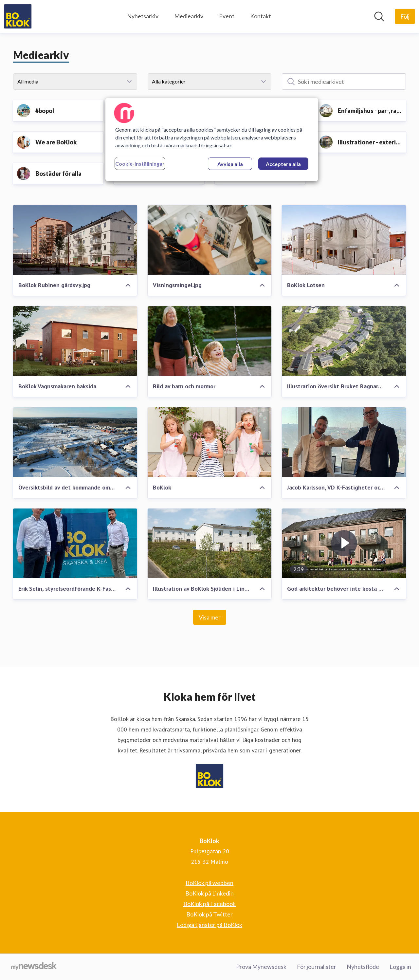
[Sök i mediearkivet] (344, 82)
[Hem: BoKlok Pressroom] (18, 16)
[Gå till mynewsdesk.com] (34, 967)
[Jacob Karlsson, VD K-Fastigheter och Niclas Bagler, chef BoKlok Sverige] (344, 442)
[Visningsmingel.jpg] (210, 240)
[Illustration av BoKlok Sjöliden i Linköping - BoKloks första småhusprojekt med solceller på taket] (210, 543)
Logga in (400, 967)
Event (227, 16)
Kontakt (261, 16)
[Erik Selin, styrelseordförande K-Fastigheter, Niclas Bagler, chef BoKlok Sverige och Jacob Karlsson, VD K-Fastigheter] (75, 543)
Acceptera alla (283, 164)
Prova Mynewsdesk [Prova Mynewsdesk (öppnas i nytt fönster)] (261, 967)
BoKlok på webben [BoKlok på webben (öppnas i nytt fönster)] (209, 883)
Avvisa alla (230, 164)
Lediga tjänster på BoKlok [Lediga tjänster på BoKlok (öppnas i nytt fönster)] (209, 925)
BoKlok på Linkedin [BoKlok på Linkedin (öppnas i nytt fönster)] (209, 893)
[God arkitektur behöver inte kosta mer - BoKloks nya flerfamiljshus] (344, 543)
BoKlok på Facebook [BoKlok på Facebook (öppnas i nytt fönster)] (209, 904)
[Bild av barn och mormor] (210, 341)
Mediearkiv (189, 16)
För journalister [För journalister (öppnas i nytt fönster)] (317, 967)
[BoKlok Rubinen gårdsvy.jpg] (75, 240)
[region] (212, 139)
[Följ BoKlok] (405, 16)
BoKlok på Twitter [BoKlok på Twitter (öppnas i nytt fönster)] (209, 914)
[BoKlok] (210, 442)
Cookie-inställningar (140, 164)
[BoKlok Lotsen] (344, 240)
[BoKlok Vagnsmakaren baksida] (75, 341)
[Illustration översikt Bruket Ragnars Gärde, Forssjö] (344, 341)
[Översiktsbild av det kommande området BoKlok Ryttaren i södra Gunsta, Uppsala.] (75, 442)
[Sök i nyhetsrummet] (379, 16)
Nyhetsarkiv (143, 16)
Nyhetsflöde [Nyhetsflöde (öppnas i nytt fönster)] (363, 967)
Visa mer (210, 617)
